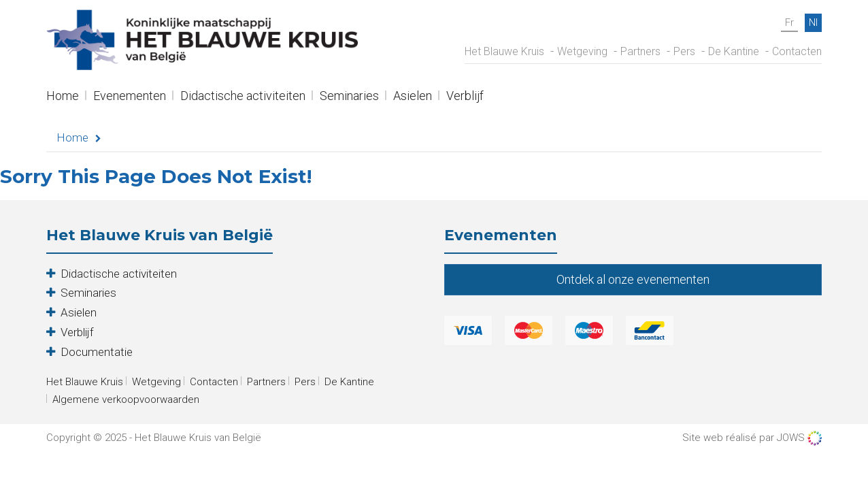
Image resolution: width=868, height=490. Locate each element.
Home (63, 97)
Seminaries (349, 97)
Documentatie (97, 352)
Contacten (797, 51)
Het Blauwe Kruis (504, 51)
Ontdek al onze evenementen (633, 279)
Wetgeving (582, 51)
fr (789, 22)
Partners (640, 51)
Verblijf (465, 97)
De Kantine (734, 51)
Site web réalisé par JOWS (752, 438)
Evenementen (130, 97)
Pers (684, 51)
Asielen (413, 97)
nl (813, 22)
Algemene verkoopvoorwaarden (126, 399)
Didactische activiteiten (243, 97)
